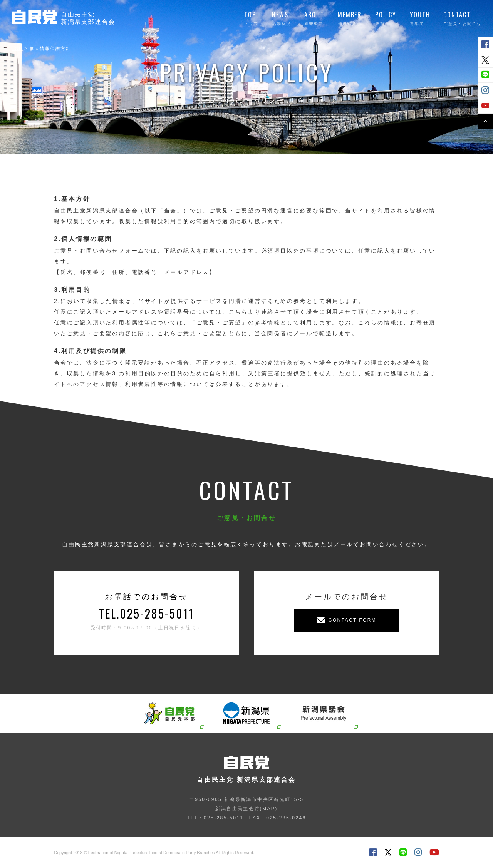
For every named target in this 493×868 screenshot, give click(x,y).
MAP (269, 809)
